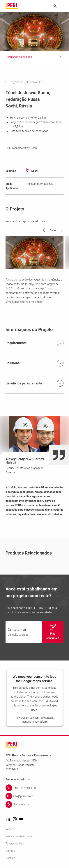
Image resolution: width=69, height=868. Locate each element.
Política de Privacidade (19, 836)
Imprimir (10, 829)
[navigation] (27, 82)
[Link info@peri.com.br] (34, 796)
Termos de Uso (15, 844)
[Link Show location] (34, 804)
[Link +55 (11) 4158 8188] (34, 788)
